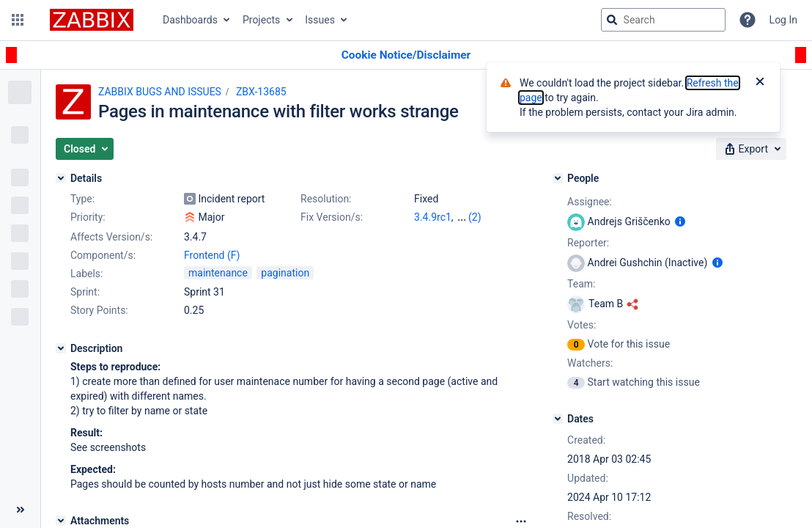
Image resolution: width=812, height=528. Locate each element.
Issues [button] (320, 20)
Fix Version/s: (332, 217)
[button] (18, 20)
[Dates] (558, 419)
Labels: (86, 274)
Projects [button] (261, 20)
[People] (558, 178)
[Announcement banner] (406, 55)
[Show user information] (680, 221)
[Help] (748, 20)
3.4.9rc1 (433, 217)
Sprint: (85, 292)
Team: (581, 284)
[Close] (760, 83)
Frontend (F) (212, 255)
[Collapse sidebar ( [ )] (20, 510)
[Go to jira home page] (92, 20)
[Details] (61, 178)
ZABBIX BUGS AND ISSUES (160, 92)
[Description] (61, 348)
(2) (475, 217)
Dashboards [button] (190, 20)
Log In (783, 20)
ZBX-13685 (261, 92)
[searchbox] (663, 20)
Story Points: (99, 310)
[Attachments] (61, 521)
